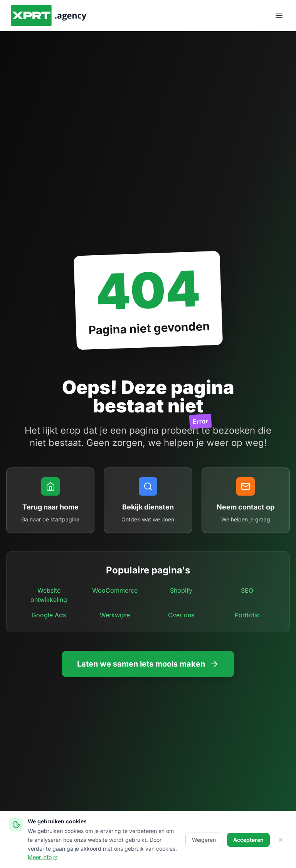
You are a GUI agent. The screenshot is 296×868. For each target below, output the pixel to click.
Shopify (181, 590)
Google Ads (49, 615)
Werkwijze (115, 615)
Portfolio (247, 615)
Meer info (43, 857)
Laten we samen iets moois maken (148, 664)
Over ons (181, 615)
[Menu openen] (279, 15)
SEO (247, 590)
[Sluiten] (281, 840)
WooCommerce (115, 590)
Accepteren (248, 840)
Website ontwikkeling (49, 595)
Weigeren (204, 840)
